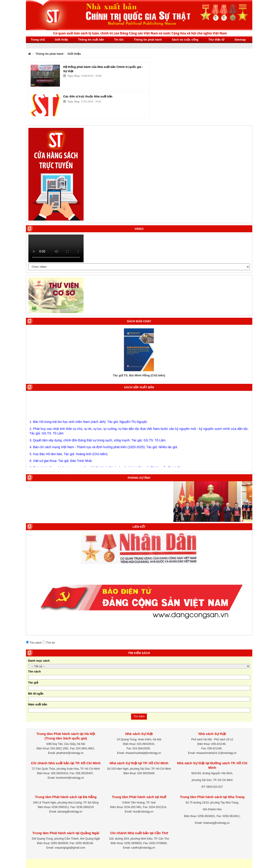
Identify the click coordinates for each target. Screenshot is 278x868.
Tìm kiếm (139, 716)
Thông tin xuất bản (91, 40)
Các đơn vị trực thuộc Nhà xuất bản (88, 96)
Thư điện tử (216, 40)
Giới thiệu (62, 40)
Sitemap (240, 40)
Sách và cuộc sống (185, 40)
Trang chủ (38, 40)
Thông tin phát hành (148, 40)
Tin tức (119, 40)
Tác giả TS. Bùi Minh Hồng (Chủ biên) (139, 375)
